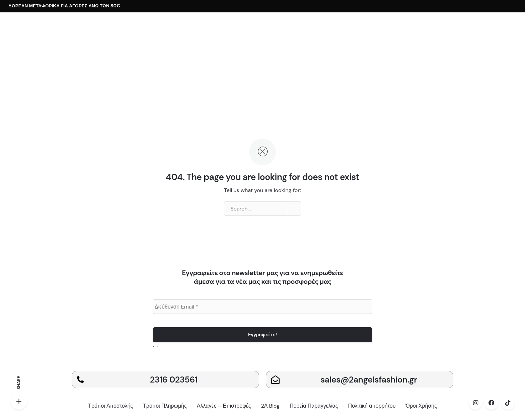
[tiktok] (508, 403)
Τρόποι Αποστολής (110, 406)
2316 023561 (174, 380)
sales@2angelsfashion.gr (369, 380)
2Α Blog (270, 406)
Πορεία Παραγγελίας (314, 406)
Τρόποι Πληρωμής (165, 406)
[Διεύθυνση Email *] (263, 307)
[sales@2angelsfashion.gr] (275, 380)
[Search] (294, 208)
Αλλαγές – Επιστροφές (224, 406)
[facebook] (492, 403)
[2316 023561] (80, 380)
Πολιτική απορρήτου (372, 406)
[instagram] (475, 403)
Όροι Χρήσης (421, 406)
